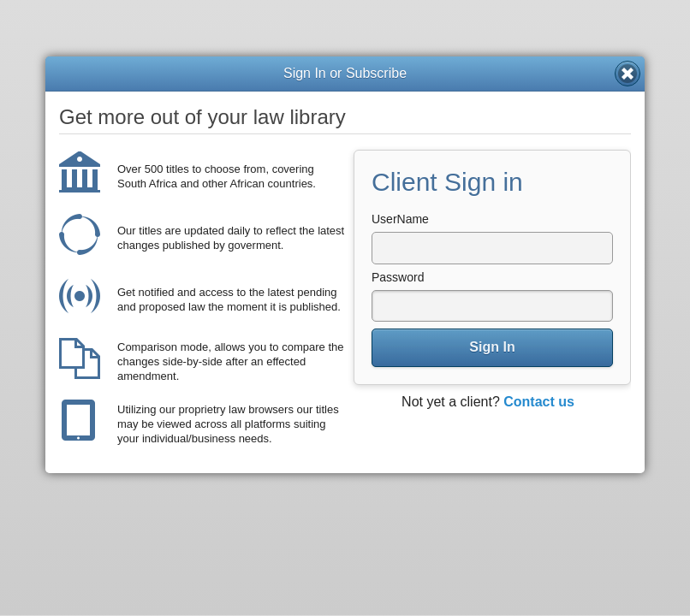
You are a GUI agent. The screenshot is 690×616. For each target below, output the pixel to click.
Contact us (539, 402)
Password (398, 277)
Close (628, 74)
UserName (400, 219)
